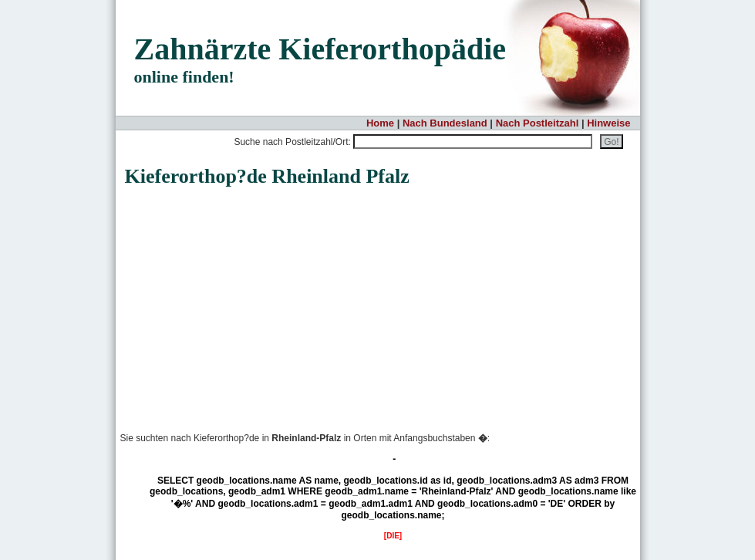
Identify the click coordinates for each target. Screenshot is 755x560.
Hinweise (608, 123)
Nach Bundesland (445, 123)
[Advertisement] (247, 301)
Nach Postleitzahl (538, 123)
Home (380, 123)
